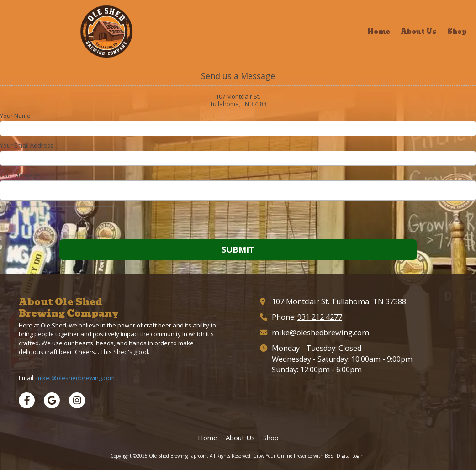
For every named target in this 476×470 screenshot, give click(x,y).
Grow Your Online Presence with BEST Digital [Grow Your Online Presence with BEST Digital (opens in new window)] (302, 456)
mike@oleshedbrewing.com (320, 333)
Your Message (20, 175)
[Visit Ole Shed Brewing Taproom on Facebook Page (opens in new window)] (27, 400)
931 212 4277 (320, 317)
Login (358, 456)
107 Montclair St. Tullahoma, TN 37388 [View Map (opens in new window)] (339, 301)
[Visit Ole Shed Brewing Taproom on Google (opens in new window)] (52, 400)
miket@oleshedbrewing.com (75, 378)
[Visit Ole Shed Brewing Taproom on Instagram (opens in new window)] (77, 400)
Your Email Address (27, 145)
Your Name (15, 116)
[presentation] (58, 221)
